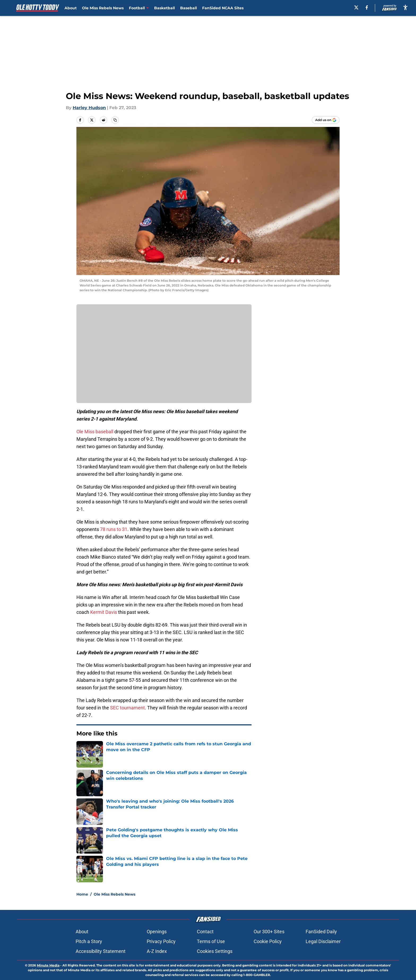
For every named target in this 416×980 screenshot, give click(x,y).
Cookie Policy (268, 941)
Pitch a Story (89, 941)
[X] (356, 7)
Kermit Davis (104, 612)
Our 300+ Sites (269, 932)
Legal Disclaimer (323, 941)
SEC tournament (127, 708)
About (71, 8)
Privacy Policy (161, 941)
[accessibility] (405, 7)
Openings (157, 932)
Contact (205, 932)
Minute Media (48, 965)
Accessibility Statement (101, 951)
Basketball (164, 8)
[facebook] (367, 7)
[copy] (115, 120)
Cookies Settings (215, 951)
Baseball (188, 8)
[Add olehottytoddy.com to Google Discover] (326, 120)
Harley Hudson (89, 108)
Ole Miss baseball (95, 432)
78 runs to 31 (114, 529)
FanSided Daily (321, 932)
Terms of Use (211, 941)
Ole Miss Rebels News (103, 8)
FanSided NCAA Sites (223, 8)
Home (82, 894)
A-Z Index (157, 951)
